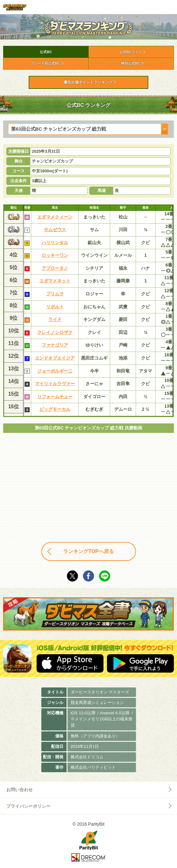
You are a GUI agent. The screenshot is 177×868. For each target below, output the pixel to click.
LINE (105, 576)
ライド (55, 319)
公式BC (46, 52)
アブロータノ (55, 268)
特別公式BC (131, 63)
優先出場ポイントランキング (88, 82)
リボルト (55, 307)
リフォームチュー (55, 397)
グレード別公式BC (45, 63)
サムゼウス (55, 230)
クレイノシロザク (55, 332)
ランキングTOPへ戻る (88, 551)
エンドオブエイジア (55, 358)
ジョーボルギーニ (55, 371)
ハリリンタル (55, 243)
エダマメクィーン (55, 217)
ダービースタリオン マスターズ (15, 7)
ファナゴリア (55, 345)
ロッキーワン (55, 255)
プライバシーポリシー (28, 806)
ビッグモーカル (55, 409)
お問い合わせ (20, 790)
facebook (88, 576)
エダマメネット (55, 281)
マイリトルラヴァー (55, 384)
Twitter (72, 576)
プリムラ (55, 294)
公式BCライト (130, 52)
